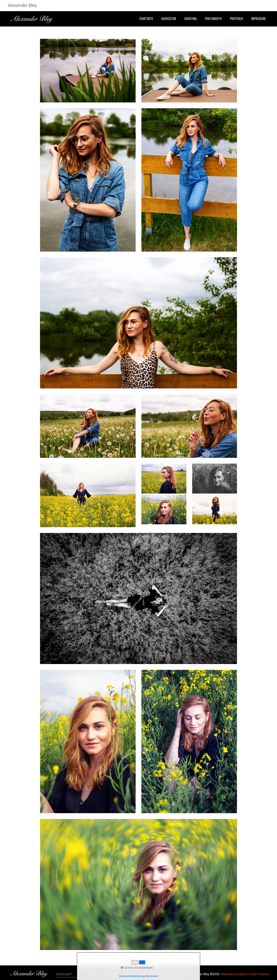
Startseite (146, 19)
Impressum (258, 19)
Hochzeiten (169, 19)
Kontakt (124, 974)
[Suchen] (94, 974)
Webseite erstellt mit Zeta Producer (245, 974)
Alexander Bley (22, 5)
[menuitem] (146, 19)
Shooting (191, 19)
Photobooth (213, 19)
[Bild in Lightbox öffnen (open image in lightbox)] (88, 71)
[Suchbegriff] (77, 974)
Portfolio (236, 19)
